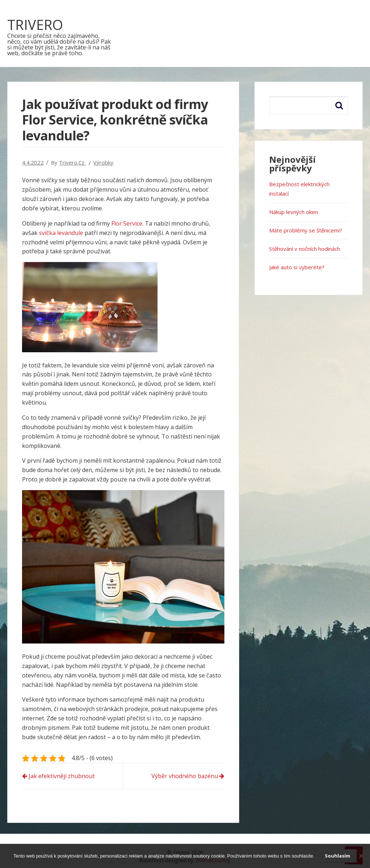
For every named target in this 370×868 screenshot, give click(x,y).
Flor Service (127, 223)
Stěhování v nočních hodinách (305, 249)
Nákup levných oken (294, 212)
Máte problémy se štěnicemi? (306, 230)
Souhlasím (337, 856)
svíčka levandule (61, 233)
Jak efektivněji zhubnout (62, 776)
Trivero (35, 25)
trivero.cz (72, 162)
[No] (361, 856)
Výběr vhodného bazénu (185, 776)
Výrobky (103, 162)
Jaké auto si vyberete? (297, 267)
